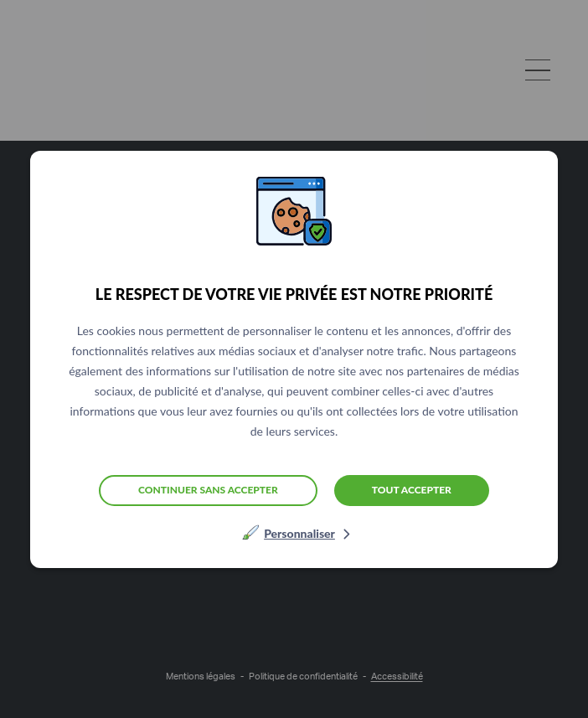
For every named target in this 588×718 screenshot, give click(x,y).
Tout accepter (412, 490)
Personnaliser (299, 533)
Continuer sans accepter (208, 490)
